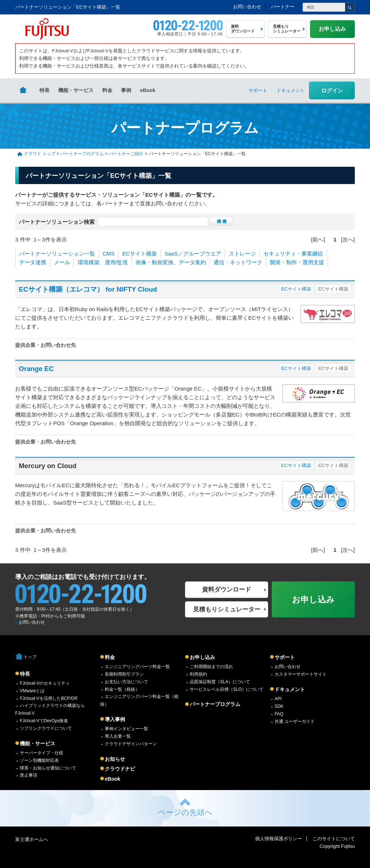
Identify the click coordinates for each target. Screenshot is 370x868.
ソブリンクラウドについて (46, 728)
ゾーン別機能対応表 (39, 760)
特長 (44, 90)
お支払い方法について (126, 682)
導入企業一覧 (118, 736)
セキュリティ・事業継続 (293, 254)
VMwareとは (32, 691)
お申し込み (202, 657)
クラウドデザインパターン (131, 744)
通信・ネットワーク (238, 262)
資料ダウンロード (227, 590)
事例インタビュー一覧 (126, 729)
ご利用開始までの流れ (211, 667)
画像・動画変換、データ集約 (171, 262)
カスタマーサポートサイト (301, 674)
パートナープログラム (82, 154)
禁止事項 (29, 775)
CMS (109, 254)
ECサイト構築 (139, 254)
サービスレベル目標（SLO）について (227, 689)
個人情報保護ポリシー (279, 839)
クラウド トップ (40, 154)
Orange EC (36, 369)
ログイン (332, 90)
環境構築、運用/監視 (103, 262)
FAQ (279, 714)
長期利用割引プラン (124, 674)
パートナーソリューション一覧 (57, 254)
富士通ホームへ (32, 839)
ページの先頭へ (185, 812)
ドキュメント (290, 689)
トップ (30, 657)
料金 (107, 90)
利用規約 (198, 674)
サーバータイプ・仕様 (42, 753)
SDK (279, 706)
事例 (126, 90)
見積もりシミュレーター (227, 609)
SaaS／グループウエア (193, 254)
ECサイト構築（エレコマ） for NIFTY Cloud (88, 289)
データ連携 (33, 262)
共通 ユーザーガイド (295, 721)
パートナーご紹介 (126, 154)
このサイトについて (334, 839)
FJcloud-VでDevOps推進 (44, 721)
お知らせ (115, 759)
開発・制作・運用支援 (297, 262)
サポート (285, 657)
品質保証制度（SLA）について (220, 682)
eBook (148, 90)
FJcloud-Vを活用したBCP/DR (49, 698)
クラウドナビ (120, 769)
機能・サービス (76, 90)
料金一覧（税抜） (122, 689)
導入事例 (115, 719)
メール (62, 262)
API (278, 699)
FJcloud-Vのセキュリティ (45, 683)
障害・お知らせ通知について (48, 768)
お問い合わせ (247, 7)
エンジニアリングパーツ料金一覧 (137, 667)
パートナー (283, 7)
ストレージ (242, 254)
